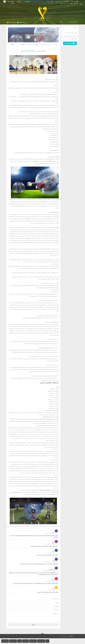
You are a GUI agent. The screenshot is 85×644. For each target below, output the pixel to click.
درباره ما (66, 2)
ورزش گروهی (13, 641)
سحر (54, 532)
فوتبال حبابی (5, 641)
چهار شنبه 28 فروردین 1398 (49, 562)
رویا (54, 560)
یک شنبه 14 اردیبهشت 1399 (49, 571)
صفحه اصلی (75, 2)
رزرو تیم (58, 2)
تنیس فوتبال (33, 641)
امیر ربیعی (52, 569)
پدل (47, 641)
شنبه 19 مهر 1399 (51, 590)
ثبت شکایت (63, 3)
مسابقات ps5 (41, 641)
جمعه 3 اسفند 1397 (51, 544)
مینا (54, 589)
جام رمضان (26, 641)
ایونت (20, 641)
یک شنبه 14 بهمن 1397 (50, 534)
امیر (54, 552)
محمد (53, 543)
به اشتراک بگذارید (70, 43)
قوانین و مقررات (74, 3)
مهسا (53, 580)
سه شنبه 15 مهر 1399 (50, 581)
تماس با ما (50, 2)
